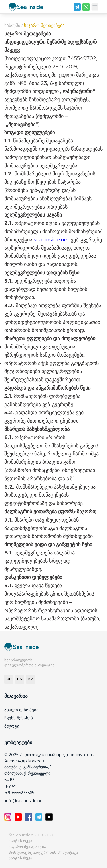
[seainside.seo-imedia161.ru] (26, 8)
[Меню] (95, 8)
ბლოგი (12, 726)
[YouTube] (19, 819)
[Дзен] (49, 819)
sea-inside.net (52, 240)
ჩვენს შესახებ (19, 718)
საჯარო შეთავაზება (27, 847)
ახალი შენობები (21, 710)
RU (9, 679)
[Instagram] (9, 819)
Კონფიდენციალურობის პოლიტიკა (44, 852)
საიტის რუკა (21, 841)
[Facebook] (29, 819)
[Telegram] (77, 8)
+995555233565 (20, 793)
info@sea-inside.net (25, 801)
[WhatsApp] (86, 8)
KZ (31, 679)
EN (20, 679)
